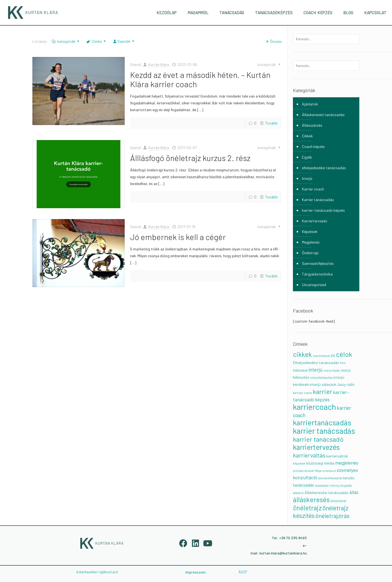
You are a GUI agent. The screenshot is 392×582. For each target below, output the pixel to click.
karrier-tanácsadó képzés (323, 210)
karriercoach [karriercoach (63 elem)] (314, 407)
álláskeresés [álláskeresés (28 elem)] (311, 499)
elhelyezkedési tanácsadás (324, 168)
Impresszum (195, 572)
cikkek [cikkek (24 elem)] (302, 354)
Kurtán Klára (159, 64)
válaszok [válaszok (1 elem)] (298, 493)
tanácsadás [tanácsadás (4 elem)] (304, 485)
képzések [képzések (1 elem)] (299, 463)
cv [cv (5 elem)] (333, 355)
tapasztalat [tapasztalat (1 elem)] (322, 485)
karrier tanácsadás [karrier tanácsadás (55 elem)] (324, 431)
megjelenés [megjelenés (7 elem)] (347, 463)
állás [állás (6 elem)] (354, 492)
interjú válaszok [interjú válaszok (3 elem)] (323, 384)
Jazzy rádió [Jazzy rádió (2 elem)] (346, 384)
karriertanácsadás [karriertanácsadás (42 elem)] (322, 422)
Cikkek (307, 136)
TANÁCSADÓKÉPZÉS (274, 13)
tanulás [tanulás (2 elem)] (349, 478)
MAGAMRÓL (198, 13)
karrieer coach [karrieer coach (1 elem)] (302, 393)
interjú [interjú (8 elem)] (316, 370)
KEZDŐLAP (167, 13)
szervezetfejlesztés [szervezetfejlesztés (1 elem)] (330, 478)
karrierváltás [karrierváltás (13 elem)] (309, 455)
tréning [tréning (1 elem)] (335, 485)
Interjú (307, 178)
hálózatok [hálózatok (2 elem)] (300, 370)
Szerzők (124, 41)
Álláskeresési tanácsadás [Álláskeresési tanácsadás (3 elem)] (327, 492)
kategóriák (66, 41)
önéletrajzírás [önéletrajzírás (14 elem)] (333, 516)
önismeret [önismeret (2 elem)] (338, 501)
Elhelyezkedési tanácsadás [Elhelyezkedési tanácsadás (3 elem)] (316, 363)
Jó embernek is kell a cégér (178, 237)
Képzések (310, 231)
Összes (273, 41)
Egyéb (307, 157)
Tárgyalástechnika (317, 274)
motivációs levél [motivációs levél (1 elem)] (303, 471)
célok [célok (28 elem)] (344, 354)
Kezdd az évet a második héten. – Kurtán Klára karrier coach (200, 79)
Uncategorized (314, 285)
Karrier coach (313, 189)
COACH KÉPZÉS (318, 13)
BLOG (348, 13)
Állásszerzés (312, 125)
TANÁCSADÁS (232, 13)
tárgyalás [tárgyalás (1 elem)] (346, 485)
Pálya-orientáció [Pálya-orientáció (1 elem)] (325, 471)
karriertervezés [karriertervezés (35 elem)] (316, 447)
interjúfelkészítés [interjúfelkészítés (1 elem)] (321, 378)
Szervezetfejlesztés (318, 263)
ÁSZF (243, 572)
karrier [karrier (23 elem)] (322, 391)
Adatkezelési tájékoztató (97, 572)
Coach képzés (313, 146)
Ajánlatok (310, 104)
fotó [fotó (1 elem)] (343, 363)
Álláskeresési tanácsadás (323, 115)
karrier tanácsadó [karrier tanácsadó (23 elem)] (318, 439)
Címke (97, 41)
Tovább (271, 123)
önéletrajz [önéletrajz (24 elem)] (307, 508)
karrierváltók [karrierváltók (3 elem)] (337, 456)
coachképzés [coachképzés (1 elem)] (321, 356)
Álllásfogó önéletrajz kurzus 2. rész (190, 158)
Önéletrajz (310, 253)
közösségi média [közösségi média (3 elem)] (320, 463)
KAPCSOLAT (375, 13)
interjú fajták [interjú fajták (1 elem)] (332, 370)
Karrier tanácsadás (318, 200)
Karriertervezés (315, 221)
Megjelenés (311, 242)
